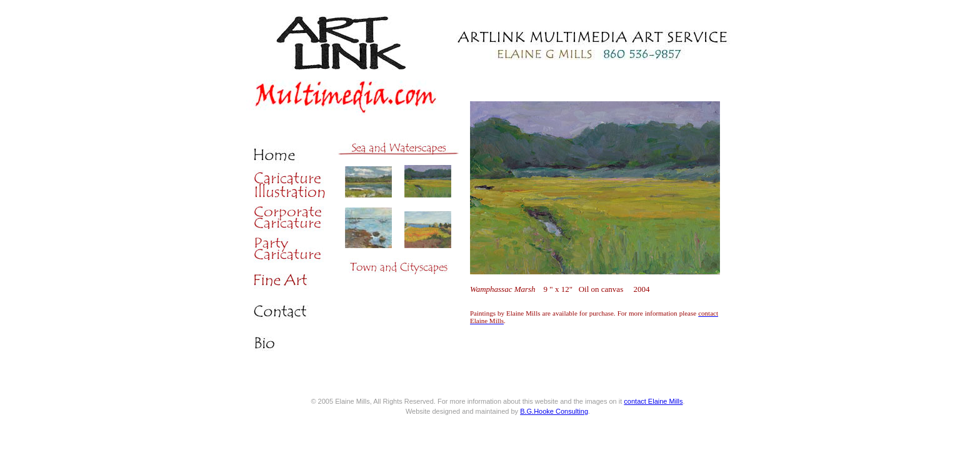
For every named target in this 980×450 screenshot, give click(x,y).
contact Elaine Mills (653, 401)
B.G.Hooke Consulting (554, 411)
